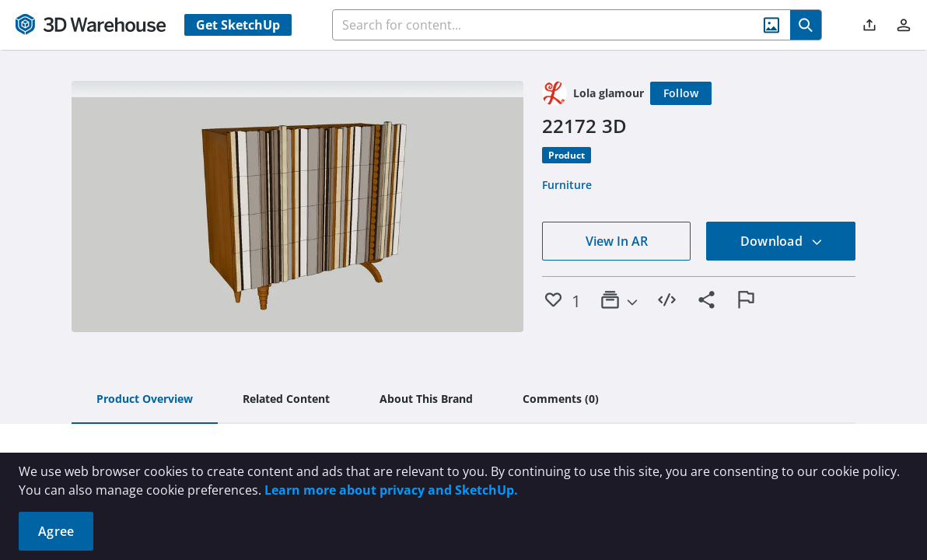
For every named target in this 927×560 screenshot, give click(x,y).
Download (782, 241)
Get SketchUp (238, 25)
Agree (56, 531)
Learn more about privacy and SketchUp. (391, 490)
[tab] (145, 400)
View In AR (617, 241)
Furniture (567, 185)
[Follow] (681, 93)
